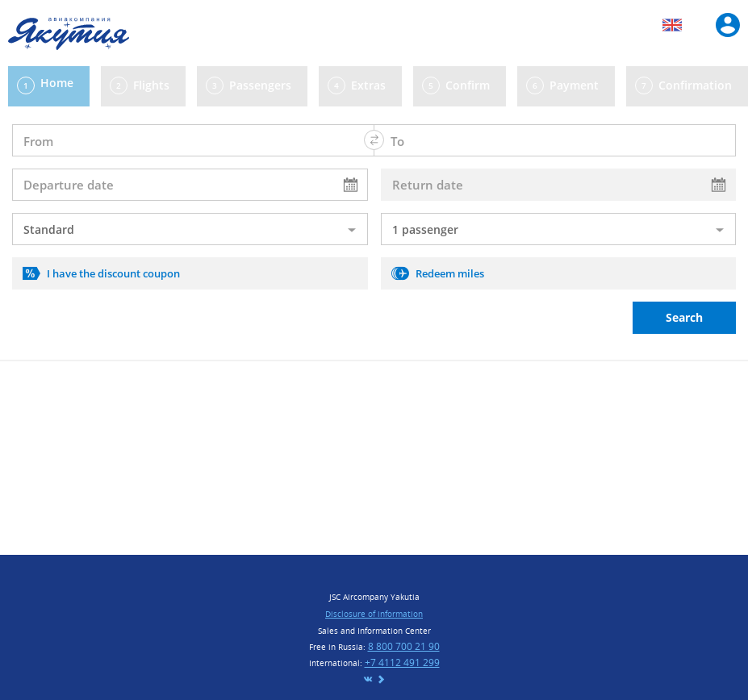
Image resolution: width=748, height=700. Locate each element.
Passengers (260, 85)
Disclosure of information (374, 614)
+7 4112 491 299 (402, 662)
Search (684, 317)
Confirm (468, 85)
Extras (368, 85)
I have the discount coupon (113, 273)
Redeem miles (450, 273)
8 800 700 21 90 (404, 646)
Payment (574, 85)
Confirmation (695, 85)
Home (57, 83)
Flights (151, 85)
